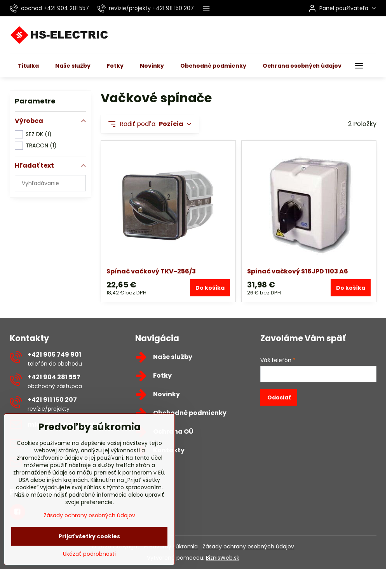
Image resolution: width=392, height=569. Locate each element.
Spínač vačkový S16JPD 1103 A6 (298, 271)
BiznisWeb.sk (223, 558)
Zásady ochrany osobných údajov (248, 546)
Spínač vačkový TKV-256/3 (151, 271)
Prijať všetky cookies (89, 554)
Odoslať (279, 397)
